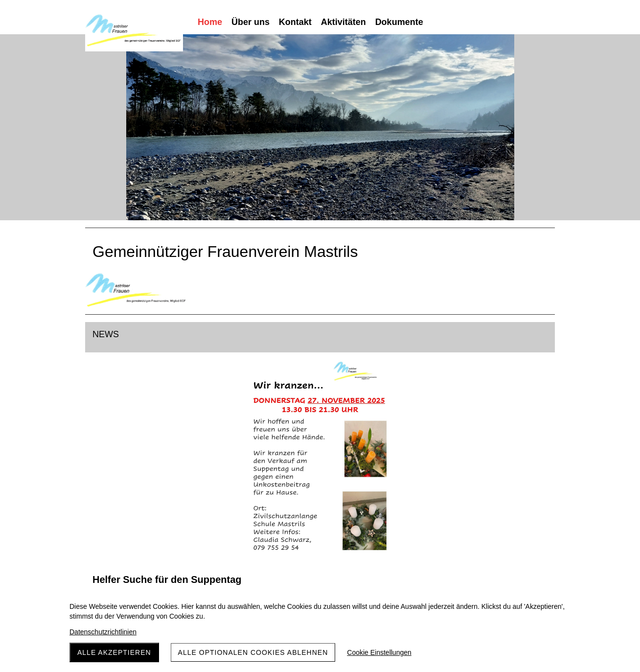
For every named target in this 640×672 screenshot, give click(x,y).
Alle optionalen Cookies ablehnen (253, 652)
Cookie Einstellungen (379, 652)
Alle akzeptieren (114, 652)
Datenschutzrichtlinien (103, 632)
